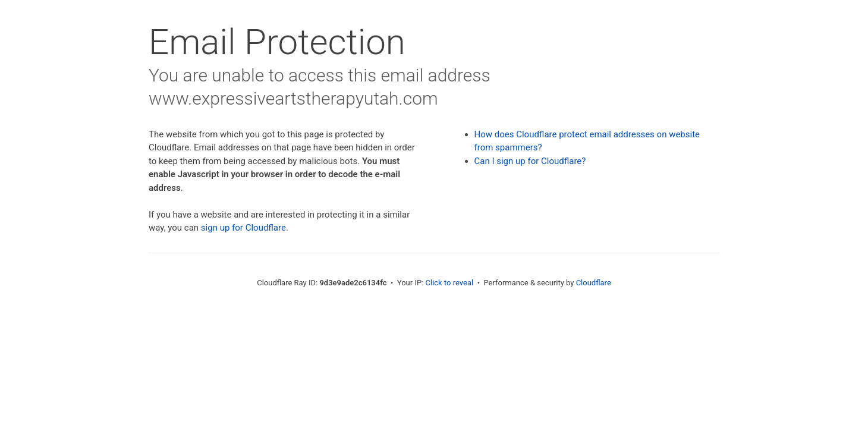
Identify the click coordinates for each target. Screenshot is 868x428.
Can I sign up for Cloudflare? (530, 161)
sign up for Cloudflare (243, 228)
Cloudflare (594, 283)
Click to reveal (450, 283)
